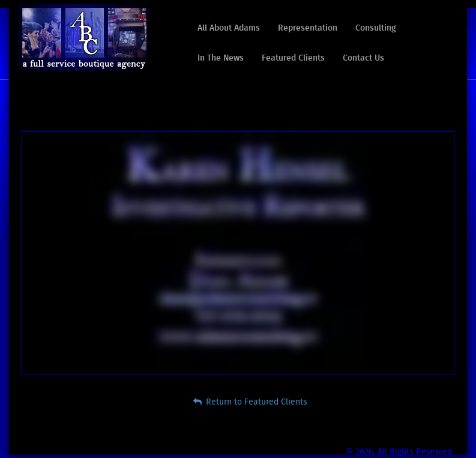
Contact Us (363, 58)
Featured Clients (293, 58)
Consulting (376, 28)
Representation (308, 28)
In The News (221, 58)
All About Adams (229, 28)
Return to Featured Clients (250, 402)
